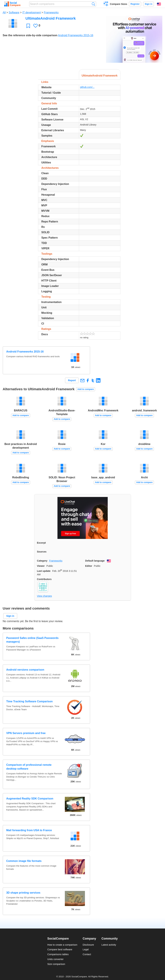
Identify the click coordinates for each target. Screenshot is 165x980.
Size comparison (56, 964)
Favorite (28, 26)
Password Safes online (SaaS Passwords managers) (32, 640)
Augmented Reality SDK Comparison (30, 799)
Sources (42, 552)
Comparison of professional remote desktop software (29, 767)
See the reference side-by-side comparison (30, 35)
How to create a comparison (62, 945)
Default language (95, 561)
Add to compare (86, 389)
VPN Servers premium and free (26, 733)
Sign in (148, 4)
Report (72, 380)
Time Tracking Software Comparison (29, 701)
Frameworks (51, 12)
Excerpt (41, 543)
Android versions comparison (25, 670)
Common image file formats (24, 861)
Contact (87, 954)
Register (135, 4)
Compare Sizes (119, 4)
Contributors (44, 579)
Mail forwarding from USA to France (29, 830)
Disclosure (88, 945)
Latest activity (109, 945)
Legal (86, 949)
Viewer (41, 566)
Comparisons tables (58, 954)
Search (93, 4)
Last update (44, 571)
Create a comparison (106, 4)
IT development (31, 12)
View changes (44, 596)
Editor (89, 566)
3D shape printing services (23, 893)
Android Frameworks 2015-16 (76, 35)
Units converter (55, 959)
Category (42, 561)
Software (14, 12)
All (4, 12)
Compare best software (60, 949)
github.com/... (87, 87)
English (159, 4)
